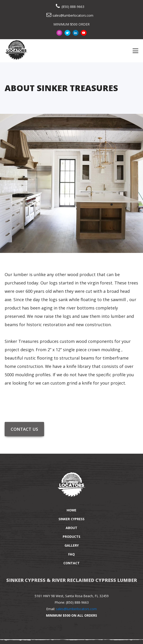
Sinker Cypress (71, 519)
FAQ (71, 554)
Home (71, 510)
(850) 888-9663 (73, 7)
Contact (71, 563)
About (71, 528)
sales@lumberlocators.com (73, 15)
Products (71, 537)
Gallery (72, 545)
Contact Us (24, 429)
